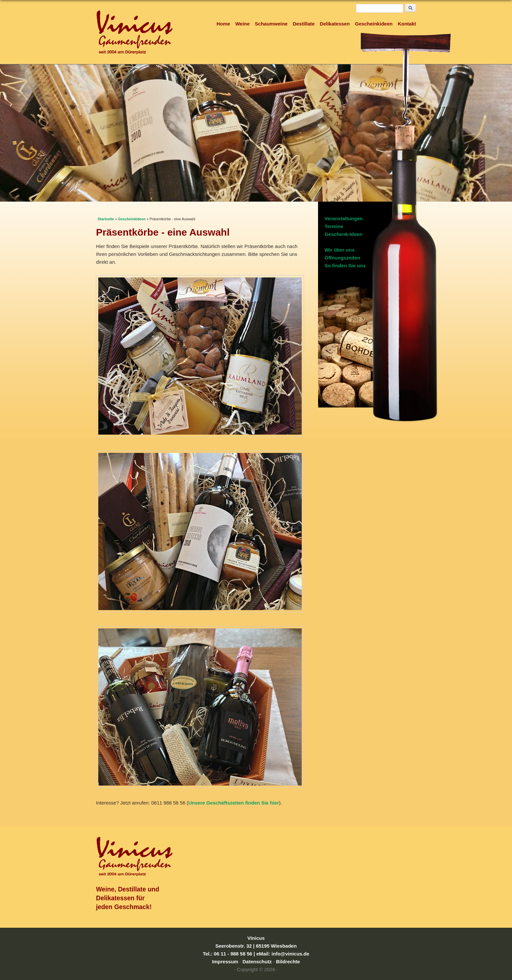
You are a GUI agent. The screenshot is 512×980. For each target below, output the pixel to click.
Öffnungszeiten (342, 258)
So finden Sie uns (345, 266)
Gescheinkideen (374, 24)
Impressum (225, 962)
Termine (334, 226)
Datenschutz (257, 962)
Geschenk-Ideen (344, 234)
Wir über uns (340, 250)
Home (223, 24)
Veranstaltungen (344, 218)
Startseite (106, 219)
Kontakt (407, 24)
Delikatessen (335, 24)
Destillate (304, 24)
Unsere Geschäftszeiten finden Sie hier (234, 803)
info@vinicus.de (290, 954)
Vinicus (256, 938)
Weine (243, 24)
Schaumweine (271, 24)
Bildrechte (288, 962)
